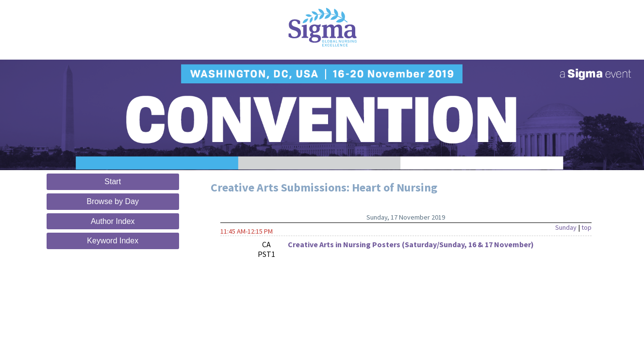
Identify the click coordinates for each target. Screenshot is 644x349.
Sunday (566, 227)
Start (113, 182)
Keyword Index (113, 241)
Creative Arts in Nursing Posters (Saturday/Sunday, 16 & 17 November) (411, 244)
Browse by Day (113, 201)
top (586, 227)
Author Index (113, 221)
